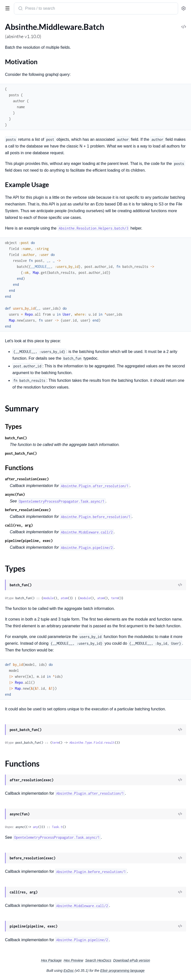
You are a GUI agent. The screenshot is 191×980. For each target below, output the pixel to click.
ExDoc (69, 971)
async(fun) (15, 494)
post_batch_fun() (21, 453)
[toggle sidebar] (6, 8)
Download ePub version (132, 960)
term (115, 598)
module (48, 598)
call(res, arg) (19, 525)
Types (13, 426)
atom (64, 598)
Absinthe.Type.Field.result (92, 743)
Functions (19, 468)
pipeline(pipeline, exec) (29, 541)
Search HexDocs (98, 960)
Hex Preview (73, 960)
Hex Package (51, 960)
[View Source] (180, 585)
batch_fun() (16, 438)
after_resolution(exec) (27, 479)
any (35, 827)
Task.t (57, 827)
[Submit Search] (20, 9)
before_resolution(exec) (28, 510)
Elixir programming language (122, 971)
